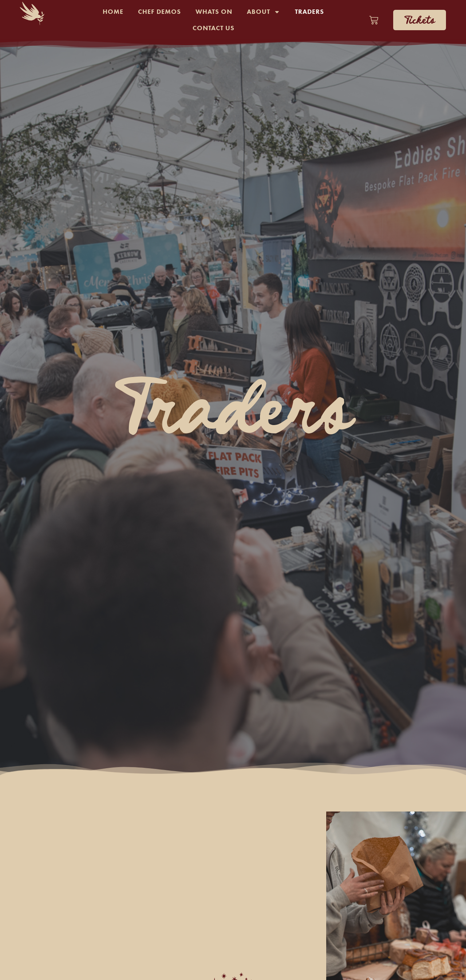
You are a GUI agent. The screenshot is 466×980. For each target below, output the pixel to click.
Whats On (214, 12)
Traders (309, 12)
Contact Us (214, 28)
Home (113, 12)
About (264, 12)
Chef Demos (159, 12)
